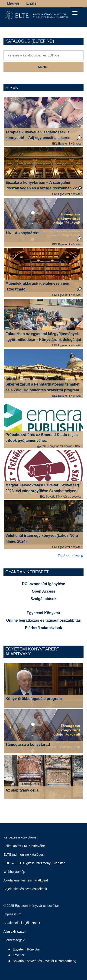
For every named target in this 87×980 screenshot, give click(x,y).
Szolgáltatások (43, 599)
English (32, 3)
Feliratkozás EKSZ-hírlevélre (24, 846)
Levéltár (19, 955)
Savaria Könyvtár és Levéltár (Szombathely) (44, 961)
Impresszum (12, 914)
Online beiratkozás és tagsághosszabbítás (44, 620)
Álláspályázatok (15, 931)
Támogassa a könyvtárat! (28, 744)
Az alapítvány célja (22, 790)
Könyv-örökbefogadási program (34, 699)
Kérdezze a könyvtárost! (21, 837)
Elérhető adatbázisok (43, 628)
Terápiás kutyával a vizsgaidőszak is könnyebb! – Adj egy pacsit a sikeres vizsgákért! (38, 138)
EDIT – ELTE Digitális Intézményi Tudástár (34, 863)
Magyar (13, 3)
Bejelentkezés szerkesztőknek (25, 889)
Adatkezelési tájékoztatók (22, 923)
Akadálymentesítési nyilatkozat (26, 880)
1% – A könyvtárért (22, 233)
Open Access (43, 591)
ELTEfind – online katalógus (24, 855)
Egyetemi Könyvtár (43, 613)
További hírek (71, 556)
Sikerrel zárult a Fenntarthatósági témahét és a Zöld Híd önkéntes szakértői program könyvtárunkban (42, 390)
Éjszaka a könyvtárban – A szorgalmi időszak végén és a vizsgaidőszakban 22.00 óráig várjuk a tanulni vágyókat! (44, 188)
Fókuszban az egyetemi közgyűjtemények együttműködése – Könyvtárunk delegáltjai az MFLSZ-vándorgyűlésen (43, 340)
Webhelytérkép (14, 872)
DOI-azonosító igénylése (44, 584)
